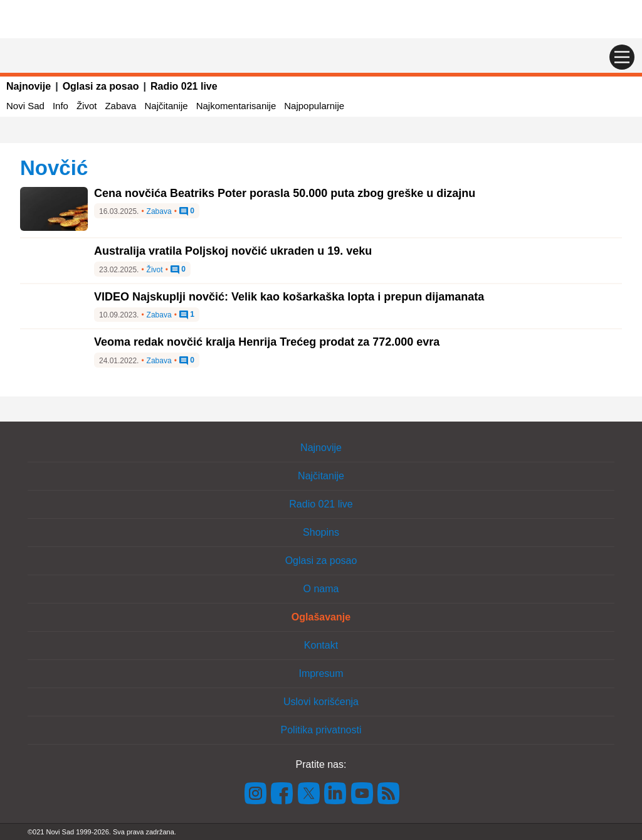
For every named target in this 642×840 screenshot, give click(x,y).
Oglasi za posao (101, 86)
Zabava (120, 106)
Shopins (321, 532)
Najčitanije (166, 106)
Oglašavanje (321, 617)
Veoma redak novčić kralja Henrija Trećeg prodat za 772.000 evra (267, 342)
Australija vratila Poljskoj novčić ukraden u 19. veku (233, 251)
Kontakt (321, 645)
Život (87, 106)
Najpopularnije (314, 106)
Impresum (321, 673)
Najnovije (29, 86)
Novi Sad (25, 106)
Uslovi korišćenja (321, 702)
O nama (321, 589)
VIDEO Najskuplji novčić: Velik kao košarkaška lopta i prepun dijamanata (289, 297)
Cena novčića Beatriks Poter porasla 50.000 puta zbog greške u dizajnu (285, 193)
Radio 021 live (184, 86)
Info (61, 106)
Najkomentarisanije (236, 106)
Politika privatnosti (321, 730)
